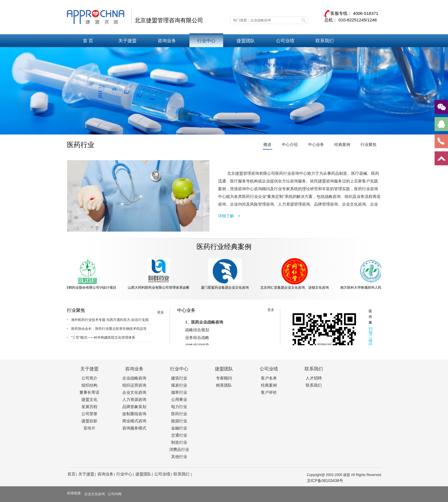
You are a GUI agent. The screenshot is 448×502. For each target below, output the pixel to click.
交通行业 (179, 435)
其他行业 (179, 457)
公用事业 (179, 399)
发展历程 (89, 407)
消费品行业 (179, 449)
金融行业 (179, 428)
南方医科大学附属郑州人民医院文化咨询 (372, 274)
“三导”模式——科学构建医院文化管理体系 (103, 338)
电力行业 (179, 407)
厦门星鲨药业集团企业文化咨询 (226, 274)
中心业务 (316, 144)
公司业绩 (285, 41)
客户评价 (269, 392)
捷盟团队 (246, 41)
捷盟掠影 (89, 421)
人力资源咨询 (134, 399)
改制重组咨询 (134, 414)
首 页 (88, 41)
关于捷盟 (127, 41)
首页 (71, 474)
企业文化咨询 (134, 392)
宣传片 (89, 428)
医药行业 (179, 414)
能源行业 (179, 421)
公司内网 (115, 494)
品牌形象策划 (134, 407)
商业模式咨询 (134, 421)
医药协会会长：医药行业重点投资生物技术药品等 (109, 329)
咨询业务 (167, 41)
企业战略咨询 (134, 378)
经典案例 (342, 144)
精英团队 (224, 385)
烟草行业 (179, 392)
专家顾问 (224, 378)
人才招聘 (314, 378)
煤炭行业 (179, 385)
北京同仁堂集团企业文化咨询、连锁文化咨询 (296, 274)
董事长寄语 (89, 392)
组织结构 (89, 385)
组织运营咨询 (134, 385)
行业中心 (206, 41)
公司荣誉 (89, 414)
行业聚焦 (369, 144)
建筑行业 (179, 378)
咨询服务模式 (134, 428)
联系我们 (325, 41)
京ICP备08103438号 (325, 481)
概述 (267, 144)
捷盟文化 (89, 399)
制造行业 (179, 442)
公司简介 (89, 378)
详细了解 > (229, 216)
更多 (161, 312)
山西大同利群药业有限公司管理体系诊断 (160, 274)
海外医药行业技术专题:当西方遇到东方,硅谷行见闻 (110, 320)
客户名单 (269, 378)
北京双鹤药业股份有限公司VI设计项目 (88, 274)
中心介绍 (290, 144)
